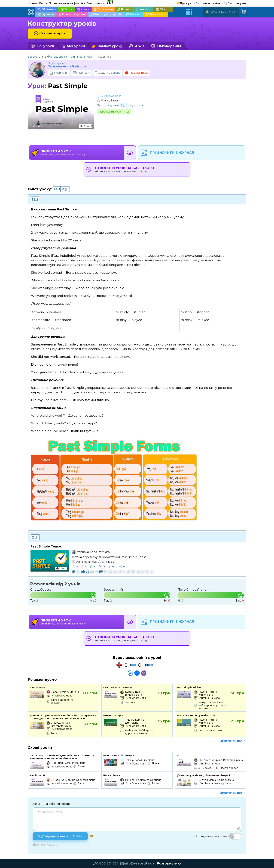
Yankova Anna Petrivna (67, 66)
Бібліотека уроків (56, 57)
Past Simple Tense (46, 546)
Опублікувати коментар (60, 836)
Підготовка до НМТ (100, 3)
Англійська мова (82, 57)
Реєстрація (228, 12)
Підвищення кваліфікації (67, 3)
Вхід (214, 12)
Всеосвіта (34, 57)
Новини (33, 3)
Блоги (43, 3)
